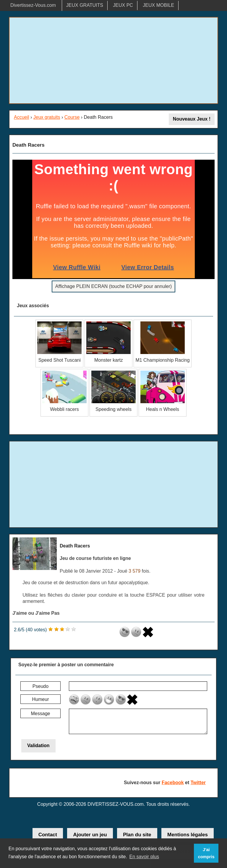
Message (41, 714)
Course (72, 117)
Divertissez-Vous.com (33, 5)
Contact (48, 835)
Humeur (41, 699)
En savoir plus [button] (144, 857)
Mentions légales (188, 835)
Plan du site (137, 835)
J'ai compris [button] (206, 853)
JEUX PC (123, 5)
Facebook (173, 783)
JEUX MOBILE (158, 5)
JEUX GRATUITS (85, 5)
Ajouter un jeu (90, 835)
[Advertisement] (113, 60)
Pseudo (40, 686)
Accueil (22, 117)
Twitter (198, 783)
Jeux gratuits (47, 117)
